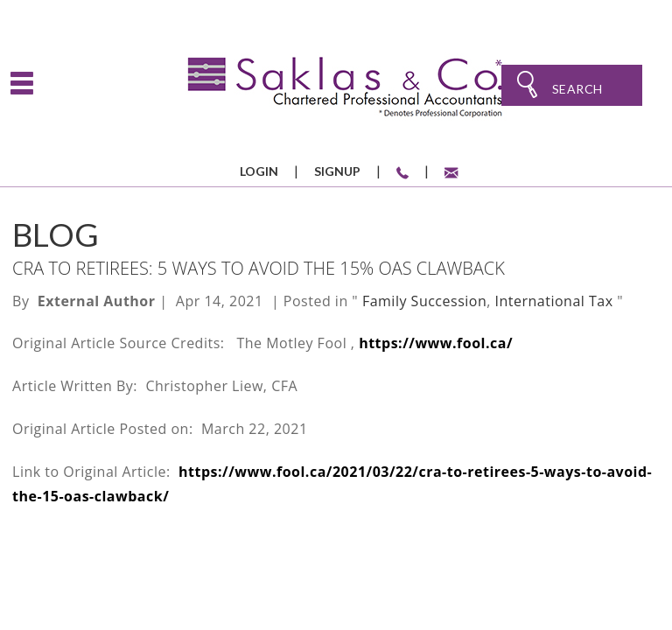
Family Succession (424, 301)
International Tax (554, 301)
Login (259, 171)
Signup (337, 171)
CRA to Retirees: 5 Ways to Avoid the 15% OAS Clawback (259, 268)
